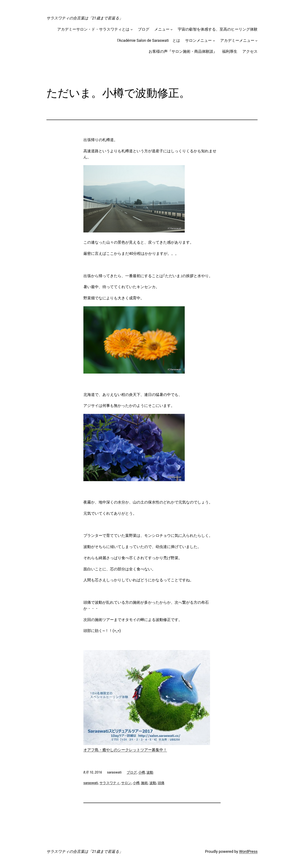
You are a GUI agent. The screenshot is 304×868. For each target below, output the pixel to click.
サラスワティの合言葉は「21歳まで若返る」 (85, 18)
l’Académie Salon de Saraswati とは (149, 40)
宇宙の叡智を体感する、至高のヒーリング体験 (218, 29)
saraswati (91, 783)
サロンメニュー (198, 40)
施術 (144, 783)
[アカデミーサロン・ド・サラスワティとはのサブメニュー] (132, 29)
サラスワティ (110, 783)
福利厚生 (230, 51)
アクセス (250, 51)
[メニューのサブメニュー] (172, 29)
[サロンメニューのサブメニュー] (214, 41)
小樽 (142, 772)
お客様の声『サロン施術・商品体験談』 (183, 51)
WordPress (248, 851)
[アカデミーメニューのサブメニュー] (256, 41)
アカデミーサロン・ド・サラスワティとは (93, 29)
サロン (126, 783)
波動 (150, 772)
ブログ (144, 29)
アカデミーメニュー (237, 40)
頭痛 (161, 783)
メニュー (162, 29)
